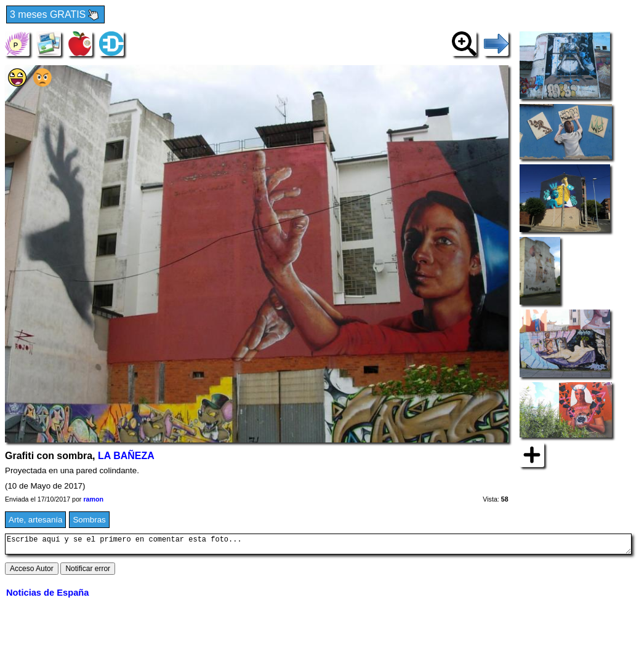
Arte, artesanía (35, 520)
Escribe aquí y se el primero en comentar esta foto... (318, 546)
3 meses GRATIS (55, 15)
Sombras (89, 520)
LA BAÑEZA (126, 456)
